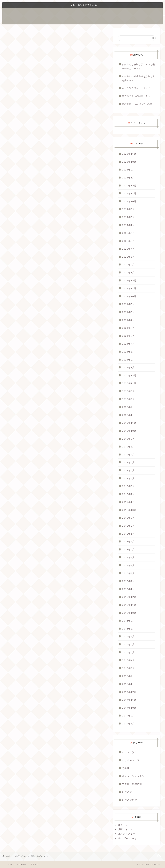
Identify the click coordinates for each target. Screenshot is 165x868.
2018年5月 (128, 541)
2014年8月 (128, 723)
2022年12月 (129, 185)
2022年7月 (128, 225)
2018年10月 (129, 510)
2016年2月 (128, 581)
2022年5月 (128, 241)
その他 (126, 768)
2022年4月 (128, 249)
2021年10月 (129, 296)
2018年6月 (128, 534)
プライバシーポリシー (17, 864)
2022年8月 (128, 217)
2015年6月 (128, 644)
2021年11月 (129, 288)
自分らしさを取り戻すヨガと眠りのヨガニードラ (138, 66)
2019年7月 (128, 454)
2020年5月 (128, 391)
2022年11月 (129, 193)
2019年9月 (128, 439)
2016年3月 (128, 573)
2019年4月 (128, 478)
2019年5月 (128, 470)
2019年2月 (128, 494)
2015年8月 (128, 629)
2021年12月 (129, 280)
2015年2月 (128, 676)
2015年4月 (128, 660)
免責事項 (35, 864)
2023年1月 (128, 178)
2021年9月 (128, 304)
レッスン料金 (130, 800)
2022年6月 (128, 233)
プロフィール (110, 13)
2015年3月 (128, 668)
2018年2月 (128, 565)
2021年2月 (128, 360)
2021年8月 (128, 312)
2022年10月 (129, 201)
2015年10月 (129, 613)
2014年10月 (129, 708)
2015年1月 (128, 684)
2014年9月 (128, 716)
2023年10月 (129, 162)
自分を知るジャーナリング (136, 88)
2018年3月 (128, 557)
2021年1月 (128, 367)
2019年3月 (128, 486)
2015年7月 (128, 636)
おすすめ (95, 13)
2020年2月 (128, 407)
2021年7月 (128, 320)
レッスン (83, 13)
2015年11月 (129, 605)
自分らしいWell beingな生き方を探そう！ (139, 78)
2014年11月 (129, 700)
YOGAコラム (68, 13)
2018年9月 (128, 518)
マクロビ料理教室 (132, 784)
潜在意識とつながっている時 (137, 104)
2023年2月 (128, 170)
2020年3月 (128, 399)
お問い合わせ (127, 13)
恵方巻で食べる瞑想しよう (136, 96)
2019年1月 (128, 502)
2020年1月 (128, 415)
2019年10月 (129, 431)
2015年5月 (128, 652)
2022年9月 (128, 209)
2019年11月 (129, 423)
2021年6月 (128, 328)
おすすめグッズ (131, 760)
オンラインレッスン (133, 776)
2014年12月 (129, 692)
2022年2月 (128, 264)
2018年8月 (128, 526)
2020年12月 (129, 375)
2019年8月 (128, 447)
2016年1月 (128, 589)
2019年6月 (128, 462)
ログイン (123, 825)
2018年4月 (128, 549)
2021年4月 (128, 344)
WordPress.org (127, 838)
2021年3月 (128, 352)
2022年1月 (128, 272)
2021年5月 (128, 336)
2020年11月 (129, 383)
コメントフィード (128, 834)
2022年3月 (128, 257)
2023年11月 (129, 154)
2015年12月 (129, 597)
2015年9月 (128, 621)
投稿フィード (125, 829)
